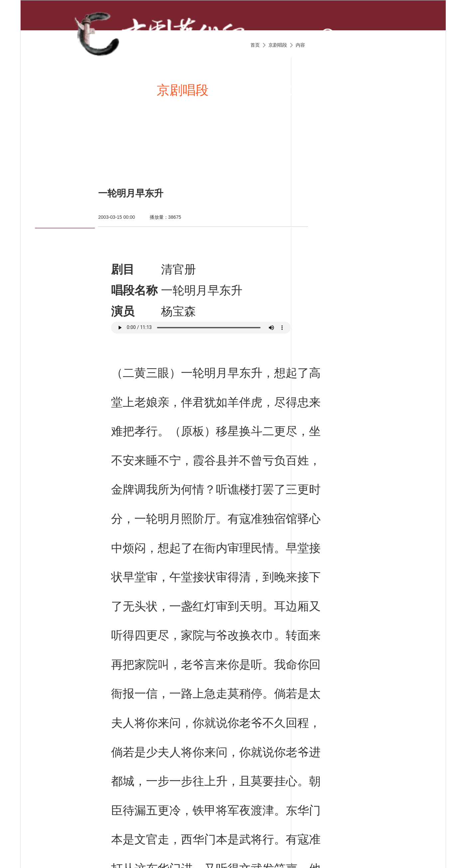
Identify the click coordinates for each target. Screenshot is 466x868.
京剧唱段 (183, 90)
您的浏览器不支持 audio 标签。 (201, 328)
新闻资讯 (116, 90)
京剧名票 (76, 155)
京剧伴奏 (315, 90)
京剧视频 (249, 90)
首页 (63, 90)
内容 (300, 45)
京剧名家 (382, 90)
